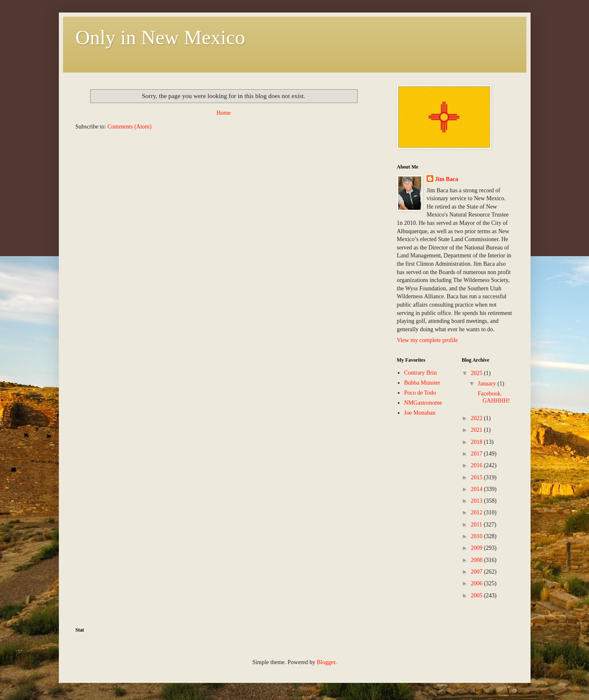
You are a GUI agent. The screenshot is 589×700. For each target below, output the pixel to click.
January (487, 384)
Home (223, 113)
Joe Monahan (420, 413)
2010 (478, 536)
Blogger (326, 662)
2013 (478, 501)
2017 (478, 454)
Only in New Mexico (161, 37)
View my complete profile (428, 340)
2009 (478, 548)
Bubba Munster (422, 383)
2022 (478, 418)
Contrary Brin (420, 373)
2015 (478, 477)
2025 (478, 373)
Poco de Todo (420, 393)
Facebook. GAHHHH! (493, 397)
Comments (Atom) (130, 127)
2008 (478, 560)
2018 (478, 442)
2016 (478, 465)
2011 (477, 525)
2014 (478, 489)
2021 (478, 430)
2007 (478, 572)
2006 (478, 583)
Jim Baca (447, 179)
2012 (478, 512)
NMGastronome (423, 403)
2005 (478, 596)
